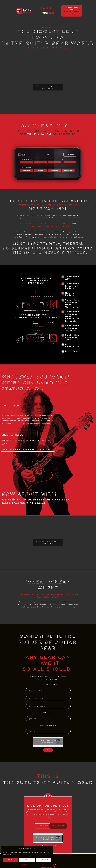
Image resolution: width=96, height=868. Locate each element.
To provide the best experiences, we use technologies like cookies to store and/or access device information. (27, 853)
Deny (27, 860)
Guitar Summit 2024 (72, 11)
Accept (11, 860)
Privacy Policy (26, 864)
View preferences (43, 860)
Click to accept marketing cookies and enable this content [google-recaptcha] (48, 87)
